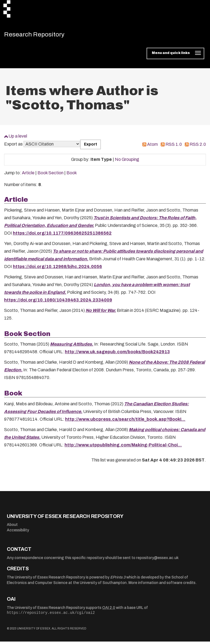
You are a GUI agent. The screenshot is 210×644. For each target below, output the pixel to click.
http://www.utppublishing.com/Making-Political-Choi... (123, 447)
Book (72, 175)
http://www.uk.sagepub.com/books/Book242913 (117, 354)
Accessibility (18, 533)
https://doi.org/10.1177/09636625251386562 (62, 236)
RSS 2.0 (198, 147)
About (12, 527)
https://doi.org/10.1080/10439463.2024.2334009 (58, 302)
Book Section (50, 175)
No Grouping (127, 162)
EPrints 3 (118, 580)
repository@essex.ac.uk (157, 560)
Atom (152, 147)
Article (28, 175)
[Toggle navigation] (175, 56)
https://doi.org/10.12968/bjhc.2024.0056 (57, 269)
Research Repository (43, 36)
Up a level (18, 139)
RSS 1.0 (174, 147)
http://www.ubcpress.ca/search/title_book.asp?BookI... (125, 422)
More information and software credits (162, 585)
